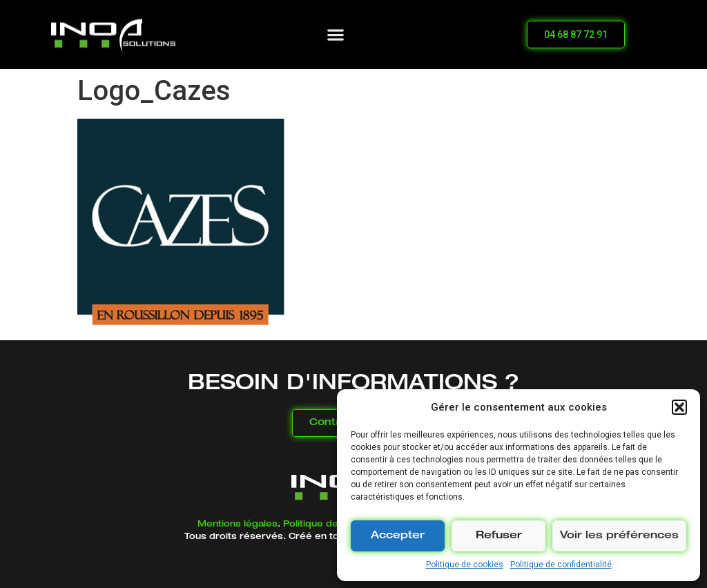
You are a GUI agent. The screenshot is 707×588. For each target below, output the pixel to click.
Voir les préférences (619, 536)
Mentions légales (238, 525)
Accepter (398, 536)
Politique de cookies (465, 565)
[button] (679, 407)
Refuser (499, 536)
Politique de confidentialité (561, 565)
